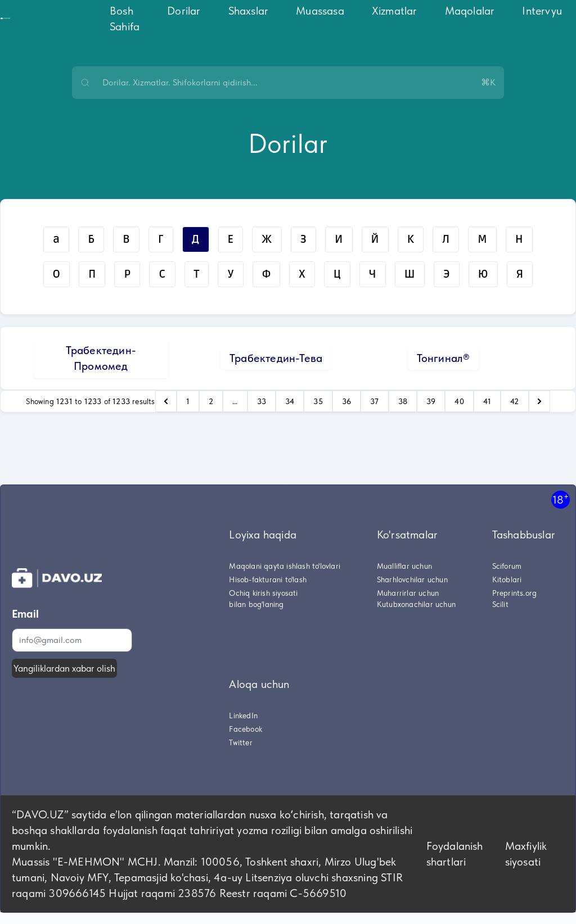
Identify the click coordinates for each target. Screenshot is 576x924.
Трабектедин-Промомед (101, 358)
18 (561, 499)
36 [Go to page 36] (346, 401)
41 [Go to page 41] (487, 401)
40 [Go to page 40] (459, 401)
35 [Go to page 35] (318, 401)
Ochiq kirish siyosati (263, 593)
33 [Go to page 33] (262, 401)
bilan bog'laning (256, 604)
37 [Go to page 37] (374, 401)
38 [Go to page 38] (403, 401)
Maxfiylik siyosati (526, 854)
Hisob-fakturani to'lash (268, 579)
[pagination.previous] (166, 401)
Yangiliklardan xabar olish (64, 668)
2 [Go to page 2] (211, 401)
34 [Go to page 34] (290, 401)
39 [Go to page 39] (431, 401)
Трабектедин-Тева (276, 358)
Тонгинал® (444, 358)
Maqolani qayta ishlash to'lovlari (285, 566)
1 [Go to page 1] (188, 401)
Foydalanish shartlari (455, 854)
